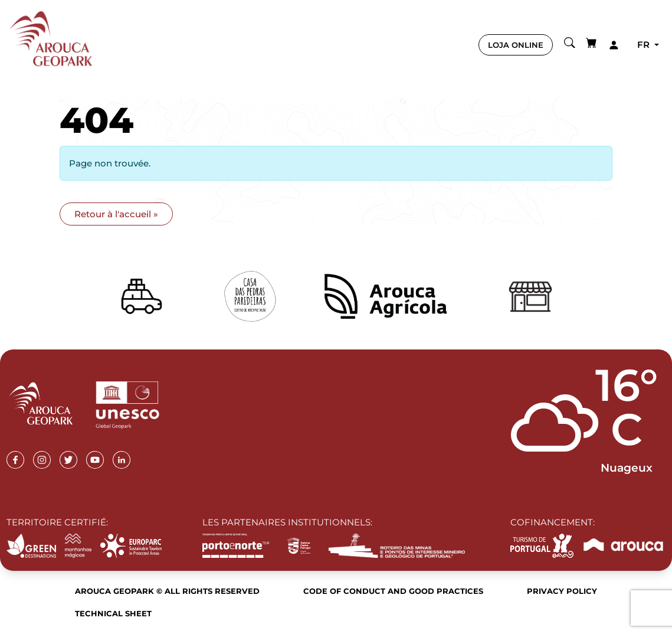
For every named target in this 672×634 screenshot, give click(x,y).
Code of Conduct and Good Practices (393, 591)
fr (645, 45)
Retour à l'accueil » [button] (116, 214)
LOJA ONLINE (516, 45)
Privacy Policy (562, 591)
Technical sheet (113, 613)
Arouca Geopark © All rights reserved (167, 591)
